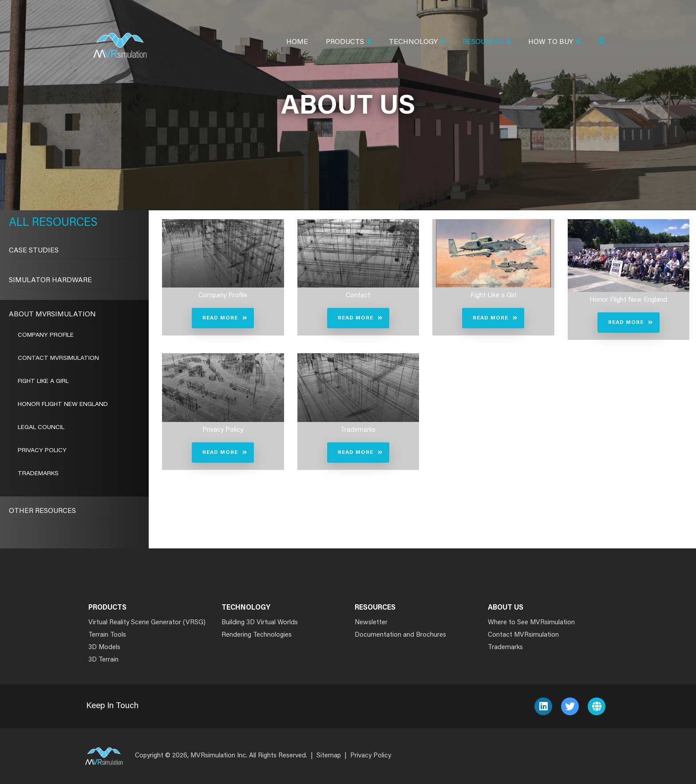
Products (348, 43)
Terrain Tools (107, 635)
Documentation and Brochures (400, 635)
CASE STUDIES (34, 251)
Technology (417, 43)
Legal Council (41, 428)
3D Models (104, 648)
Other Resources (42, 511)
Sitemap (329, 756)
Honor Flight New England (63, 405)
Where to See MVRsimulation (531, 623)
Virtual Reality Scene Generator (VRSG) (147, 623)
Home (297, 42)
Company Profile (46, 335)
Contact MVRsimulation (58, 359)
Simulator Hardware (50, 280)
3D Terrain (103, 660)
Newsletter (371, 623)
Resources (486, 43)
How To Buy (554, 43)
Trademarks (38, 474)
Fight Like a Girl (43, 382)
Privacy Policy (42, 451)
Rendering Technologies (257, 635)
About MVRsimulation (52, 315)
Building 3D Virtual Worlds (260, 623)
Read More (220, 318)
